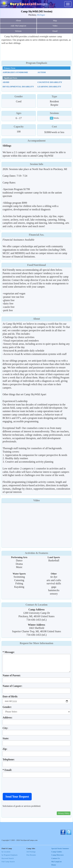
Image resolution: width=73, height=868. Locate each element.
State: (6, 738)
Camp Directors (57, 855)
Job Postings (31, 852)
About (18, 21)
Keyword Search (8, 858)
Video (36, 500)
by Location (6, 852)
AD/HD (6, 82)
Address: (7, 718)
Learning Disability (49, 87)
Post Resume (31, 855)
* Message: (9, 652)
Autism (42, 72)
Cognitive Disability (50, 82)
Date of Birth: (10, 696)
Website (18, 31)
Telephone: (9, 759)
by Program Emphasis (10, 855)
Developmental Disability (18, 87)
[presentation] (27, 785)
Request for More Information (36, 643)
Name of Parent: (12, 675)
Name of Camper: (12, 686)
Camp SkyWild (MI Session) (37, 11)
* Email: (7, 770)
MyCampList (56, 862)
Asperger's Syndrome (15, 72)
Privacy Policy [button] (64, 813)
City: (5, 728)
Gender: (7, 707)
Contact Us (56, 858)
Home (54, 865)
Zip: (5, 749)
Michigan (41, 15)
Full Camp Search (8, 862)
